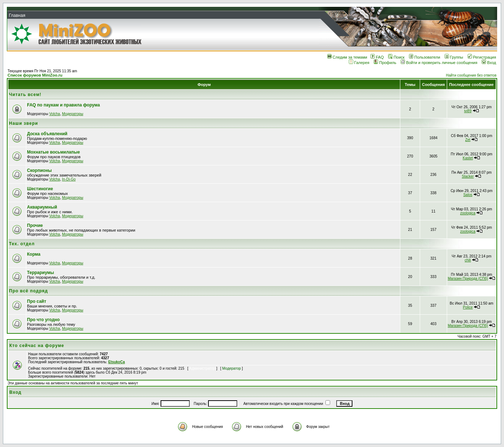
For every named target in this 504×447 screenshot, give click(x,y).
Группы (454, 57)
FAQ (377, 57)
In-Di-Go (69, 179)
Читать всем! (25, 95)
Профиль (385, 63)
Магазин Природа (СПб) (468, 279)
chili (468, 260)
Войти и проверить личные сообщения (439, 63)
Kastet (468, 158)
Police (468, 307)
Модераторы (73, 114)
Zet (468, 140)
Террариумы (40, 273)
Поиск (396, 57)
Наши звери (24, 123)
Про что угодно (43, 320)
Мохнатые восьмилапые (53, 152)
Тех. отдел (22, 244)
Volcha (55, 114)
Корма (34, 254)
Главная (17, 15)
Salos (468, 195)
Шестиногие (40, 189)
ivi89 (468, 111)
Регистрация (482, 57)
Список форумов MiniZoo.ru (35, 75)
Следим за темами (347, 57)
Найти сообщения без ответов (471, 75)
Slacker (468, 176)
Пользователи (425, 57)
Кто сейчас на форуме (37, 346)
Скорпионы (39, 170)
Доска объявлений (47, 134)
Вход (489, 63)
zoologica (468, 213)
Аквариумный (42, 207)
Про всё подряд (28, 291)
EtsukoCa (117, 362)
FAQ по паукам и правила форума (64, 105)
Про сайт (37, 301)
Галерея (359, 63)
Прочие (35, 225)
